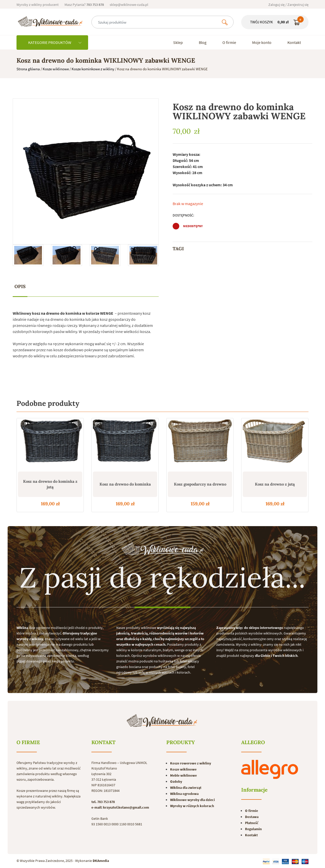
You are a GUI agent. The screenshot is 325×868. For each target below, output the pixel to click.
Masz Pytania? (84, 5)
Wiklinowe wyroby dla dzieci (192, 800)
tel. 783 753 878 (103, 802)
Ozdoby (176, 781)
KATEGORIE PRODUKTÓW (55, 42)
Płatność (252, 823)
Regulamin (253, 829)
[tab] (20, 287)
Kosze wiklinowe (56, 69)
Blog (203, 42)
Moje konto (262, 42)
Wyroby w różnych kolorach (192, 806)
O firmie (229, 42)
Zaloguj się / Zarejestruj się (288, 5)
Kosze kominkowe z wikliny (93, 69)
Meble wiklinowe (183, 775)
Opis (20, 286)
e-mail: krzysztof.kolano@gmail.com (120, 807)
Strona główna (28, 69)
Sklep (178, 42)
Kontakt (294, 42)
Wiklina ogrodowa (184, 794)
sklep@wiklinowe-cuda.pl (129, 5)
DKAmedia (101, 861)
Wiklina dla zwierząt (186, 788)
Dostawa (252, 817)
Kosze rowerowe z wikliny (191, 763)
